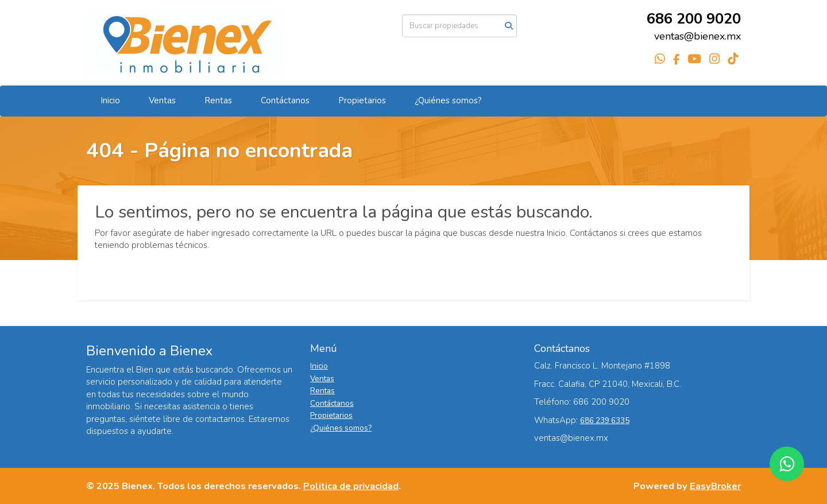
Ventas (162, 100)
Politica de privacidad (351, 486)
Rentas (218, 100)
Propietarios (362, 100)
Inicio (110, 100)
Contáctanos (285, 100)
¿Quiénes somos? (448, 100)
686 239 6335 (605, 420)
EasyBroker (715, 486)
